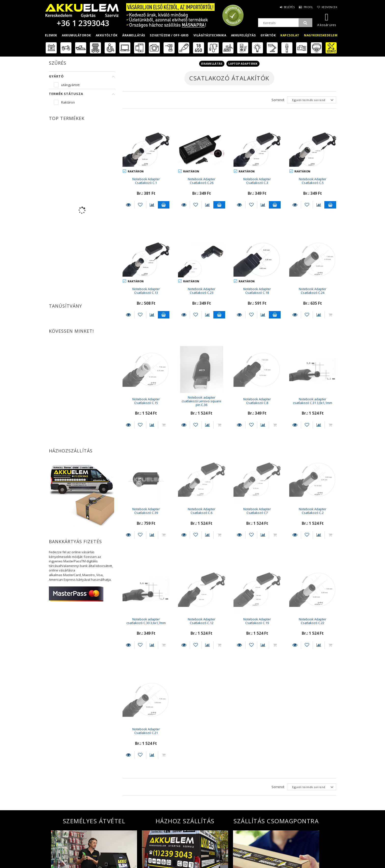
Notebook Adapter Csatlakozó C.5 (313, 181)
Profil (307, 7)
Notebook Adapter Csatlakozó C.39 (146, 511)
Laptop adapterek (243, 64)
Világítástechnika (210, 35)
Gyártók (268, 35)
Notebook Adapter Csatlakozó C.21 (146, 731)
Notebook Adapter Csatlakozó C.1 (146, 181)
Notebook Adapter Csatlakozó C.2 (313, 511)
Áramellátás (134, 35)
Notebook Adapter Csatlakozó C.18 (257, 291)
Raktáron (68, 102)
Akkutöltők (107, 35)
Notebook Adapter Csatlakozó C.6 (202, 511)
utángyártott (70, 85)
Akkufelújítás (243, 35)
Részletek (128, 205)
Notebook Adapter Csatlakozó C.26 (202, 181)
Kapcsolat (290, 35)
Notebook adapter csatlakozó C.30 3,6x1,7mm (146, 621)
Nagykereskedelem (321, 35)
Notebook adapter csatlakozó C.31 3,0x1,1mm (313, 401)
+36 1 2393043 (82, 23)
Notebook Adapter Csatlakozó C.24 (313, 291)
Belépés (287, 7)
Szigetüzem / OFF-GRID (169, 35)
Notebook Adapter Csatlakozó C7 (257, 511)
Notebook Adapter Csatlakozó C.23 (202, 291)
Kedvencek (329, 7)
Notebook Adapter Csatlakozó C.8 (257, 401)
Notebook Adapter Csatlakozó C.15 (146, 401)
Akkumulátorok (76, 35)
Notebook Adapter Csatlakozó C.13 (146, 291)
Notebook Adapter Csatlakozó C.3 (257, 181)
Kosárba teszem (164, 205)
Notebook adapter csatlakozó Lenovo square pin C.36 (201, 401)
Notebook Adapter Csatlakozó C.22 (313, 621)
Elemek (51, 35)
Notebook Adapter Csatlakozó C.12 (202, 621)
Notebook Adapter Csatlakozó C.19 (257, 621)
